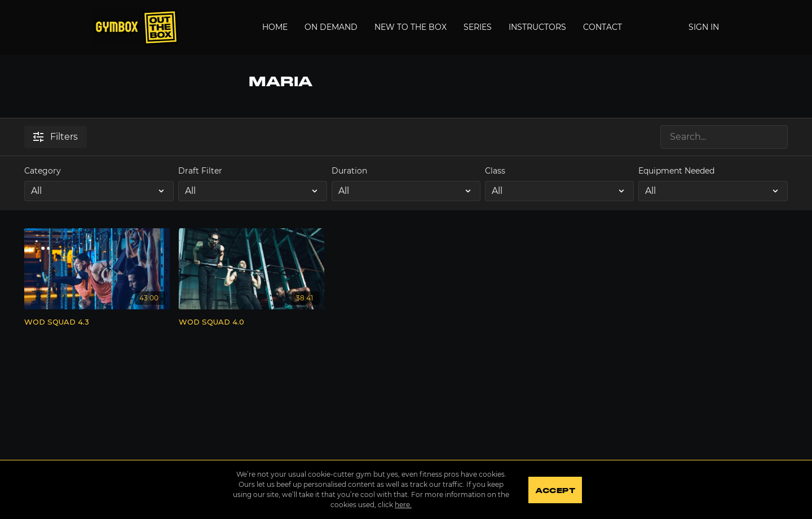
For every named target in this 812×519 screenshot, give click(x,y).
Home (275, 27)
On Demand (331, 27)
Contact (603, 27)
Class (495, 171)
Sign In (704, 27)
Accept (555, 491)
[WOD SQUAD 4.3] (97, 322)
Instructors (537, 27)
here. (403, 505)
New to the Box (411, 27)
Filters (56, 137)
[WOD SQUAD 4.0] (251, 322)
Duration (349, 171)
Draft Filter (200, 171)
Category (43, 171)
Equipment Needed (676, 171)
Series (478, 27)
